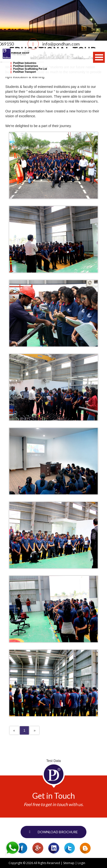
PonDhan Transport (25, 72)
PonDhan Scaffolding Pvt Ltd (30, 69)
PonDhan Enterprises (26, 66)
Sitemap (69, 863)
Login (81, 863)
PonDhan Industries (25, 63)
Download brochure (58, 832)
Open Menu (99, 57)
